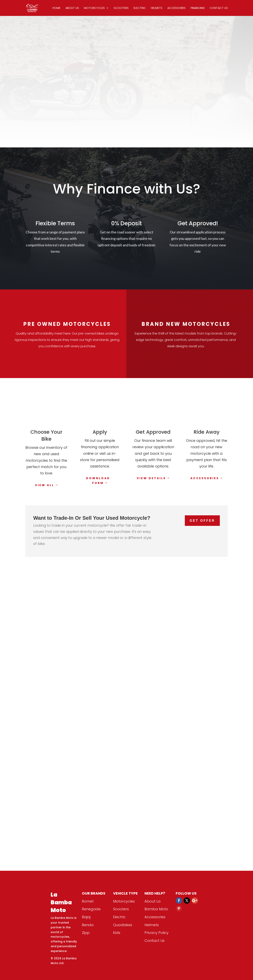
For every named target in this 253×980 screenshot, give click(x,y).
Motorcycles (94, 8)
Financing (198, 8)
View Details (151, 478)
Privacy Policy (157, 933)
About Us (72, 8)
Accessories (176, 8)
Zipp (86, 933)
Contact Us (219, 8)
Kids (117, 933)
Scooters (121, 8)
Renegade (91, 909)
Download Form (98, 481)
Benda (88, 925)
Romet (88, 901)
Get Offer (202, 521)
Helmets (157, 8)
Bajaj (86, 917)
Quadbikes (123, 925)
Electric (140, 8)
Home (56, 8)
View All (45, 485)
